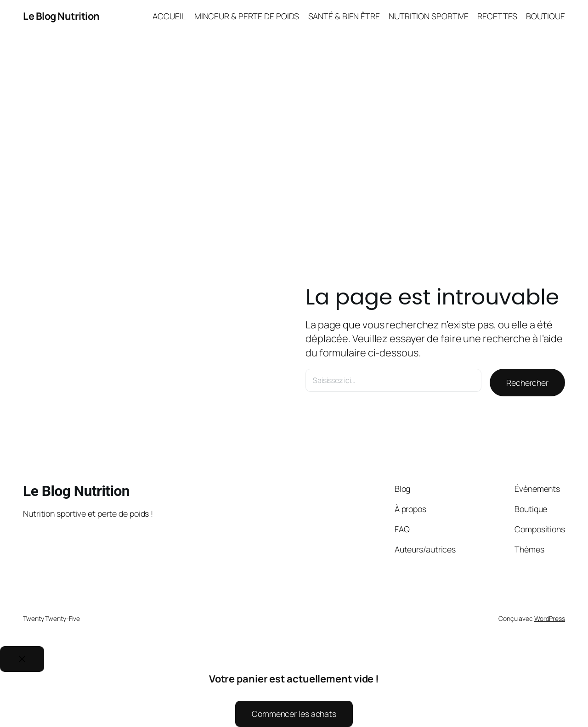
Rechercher (527, 383)
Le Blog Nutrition (61, 16)
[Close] (22, 659)
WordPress (550, 618)
